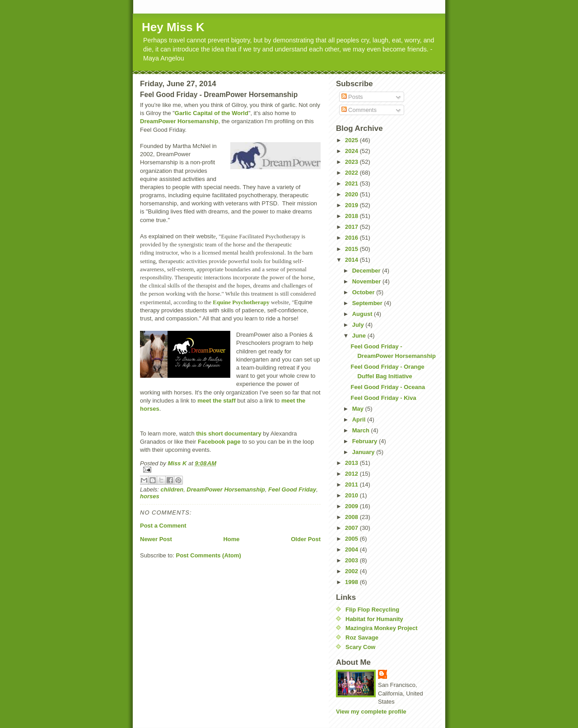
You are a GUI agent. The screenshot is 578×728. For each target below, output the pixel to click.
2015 (352, 249)
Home (231, 539)
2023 (352, 162)
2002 (352, 571)
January (364, 452)
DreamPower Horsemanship (179, 121)
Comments (359, 110)
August (363, 314)
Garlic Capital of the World (212, 113)
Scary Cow (360, 647)
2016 (352, 238)
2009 (352, 506)
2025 (352, 140)
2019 (352, 205)
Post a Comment (163, 526)
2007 (352, 528)
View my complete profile (371, 712)
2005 (352, 539)
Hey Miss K (173, 27)
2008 (352, 517)
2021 (352, 183)
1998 (352, 582)
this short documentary (228, 434)
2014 (352, 260)
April (360, 420)
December (367, 271)
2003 (352, 560)
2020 (352, 194)
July (359, 325)
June (360, 336)
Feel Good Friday (292, 489)
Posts (352, 97)
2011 (352, 485)
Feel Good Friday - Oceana (388, 387)
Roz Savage (362, 638)
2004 (352, 549)
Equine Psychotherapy (241, 302)
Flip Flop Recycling (372, 610)
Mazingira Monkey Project (382, 628)
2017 (352, 227)
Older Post (306, 539)
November (367, 281)
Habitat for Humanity (374, 619)
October (364, 292)
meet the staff (217, 401)
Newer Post (156, 539)
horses (150, 496)
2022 (352, 173)
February (366, 441)
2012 (352, 474)
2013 (352, 463)
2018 (352, 216)
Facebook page (219, 442)
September (368, 303)
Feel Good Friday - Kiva (383, 398)
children (172, 489)
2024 (352, 151)
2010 (352, 495)
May (359, 409)
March (362, 430)
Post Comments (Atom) (209, 555)
